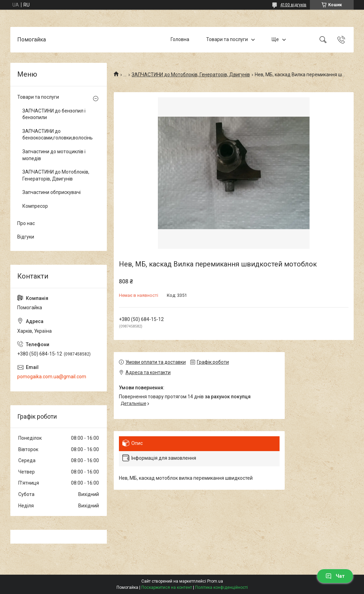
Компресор (35, 206)
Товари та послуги (227, 39)
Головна (180, 39)
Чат (335, 576)
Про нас (26, 223)
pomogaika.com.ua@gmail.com (52, 377)
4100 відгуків (293, 5)
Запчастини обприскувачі (52, 192)
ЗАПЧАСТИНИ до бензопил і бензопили (54, 114)
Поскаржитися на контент (167, 587)
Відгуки (26, 237)
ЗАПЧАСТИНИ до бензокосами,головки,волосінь (57, 135)
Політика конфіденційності (221, 587)
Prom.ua (215, 581)
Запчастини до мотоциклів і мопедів (54, 155)
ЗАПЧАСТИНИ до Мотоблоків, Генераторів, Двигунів (191, 75)
